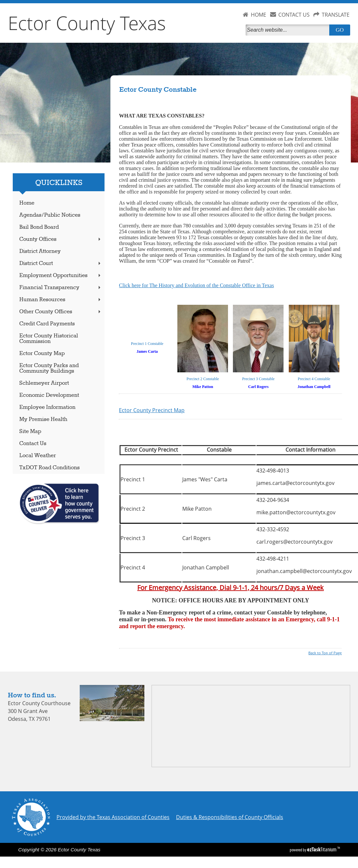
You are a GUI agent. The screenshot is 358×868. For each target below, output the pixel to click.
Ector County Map (42, 354)
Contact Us (33, 444)
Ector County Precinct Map (152, 410)
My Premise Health (43, 419)
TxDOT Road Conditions (49, 468)
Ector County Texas (87, 23)
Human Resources (61, 300)
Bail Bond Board (39, 227)
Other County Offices (61, 312)
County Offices (61, 239)
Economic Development (49, 395)
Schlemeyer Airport (44, 383)
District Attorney (40, 251)
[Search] (289, 30)
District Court (61, 263)
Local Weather (38, 456)
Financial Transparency (61, 288)
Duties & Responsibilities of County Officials (230, 817)
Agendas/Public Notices (50, 215)
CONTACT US (294, 15)
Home (27, 203)
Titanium (322, 849)
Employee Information (47, 407)
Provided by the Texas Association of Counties (113, 817)
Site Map (30, 432)
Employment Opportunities (61, 276)
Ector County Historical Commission (49, 339)
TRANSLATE (336, 15)
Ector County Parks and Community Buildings (49, 368)
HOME (259, 15)
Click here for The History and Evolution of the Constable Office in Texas (196, 285)
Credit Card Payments (47, 324)
